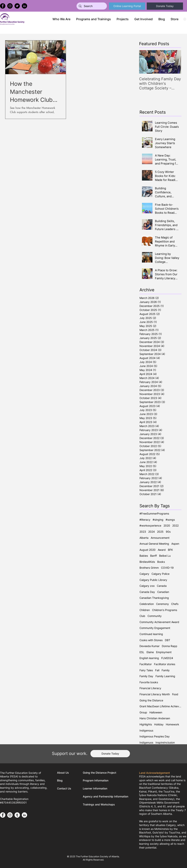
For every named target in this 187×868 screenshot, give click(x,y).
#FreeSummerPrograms (154, 513)
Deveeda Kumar (150, 646)
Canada (162, 586)
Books (161, 562)
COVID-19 (167, 568)
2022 (175, 526)
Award (162, 550)
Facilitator (146, 664)
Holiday (159, 724)
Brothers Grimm (149, 568)
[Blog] (67, 780)
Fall (157, 670)
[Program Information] (97, 780)
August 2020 (148, 550)
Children (145, 610)
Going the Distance (151, 700)
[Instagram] (10, 6)
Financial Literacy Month (155, 694)
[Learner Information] (97, 789)
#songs (170, 520)
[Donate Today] (165, 6)
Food (175, 694)
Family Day (146, 676)
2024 (152, 532)
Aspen (175, 544)
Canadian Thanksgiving (154, 598)
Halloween (156, 712)
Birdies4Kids (147, 562)
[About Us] (67, 773)
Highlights (146, 724)
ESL (142, 652)
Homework (172, 724)
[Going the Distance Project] (101, 773)
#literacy (145, 520)
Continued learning (151, 634)
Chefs (175, 604)
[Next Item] (175, 62)
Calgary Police (160, 574)
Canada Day (147, 592)
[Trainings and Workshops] (100, 805)
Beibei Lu (165, 556)
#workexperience (150, 526)
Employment (164, 652)
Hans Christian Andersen (155, 718)
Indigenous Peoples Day (155, 736)
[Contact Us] (65, 789)
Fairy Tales (146, 670)
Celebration (147, 604)
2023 (143, 532)
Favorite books (149, 682)
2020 (167, 526)
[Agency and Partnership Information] (107, 797)
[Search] (91, 6)
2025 (160, 532)
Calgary (144, 574)
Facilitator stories (165, 664)
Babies (144, 556)
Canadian (163, 592)
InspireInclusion (165, 742)
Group (143, 712)
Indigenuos (146, 742)
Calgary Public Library (153, 580)
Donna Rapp (170, 646)
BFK (170, 550)
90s (168, 532)
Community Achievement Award (159, 622)
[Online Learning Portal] (127, 6)
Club (142, 616)
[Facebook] (3, 6)
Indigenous (146, 730)
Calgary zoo (147, 586)
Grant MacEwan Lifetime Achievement (160, 706)
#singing (158, 520)
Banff (154, 556)
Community (155, 616)
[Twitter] (17, 6)
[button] (93, 19)
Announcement (160, 538)
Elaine (150, 652)
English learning (149, 658)
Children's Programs (165, 610)
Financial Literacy (150, 688)
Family (166, 670)
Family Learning (165, 676)
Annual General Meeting (154, 544)
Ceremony (162, 604)
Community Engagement (155, 628)
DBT (168, 640)
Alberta (144, 538)
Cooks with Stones (151, 640)
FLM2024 (167, 658)
